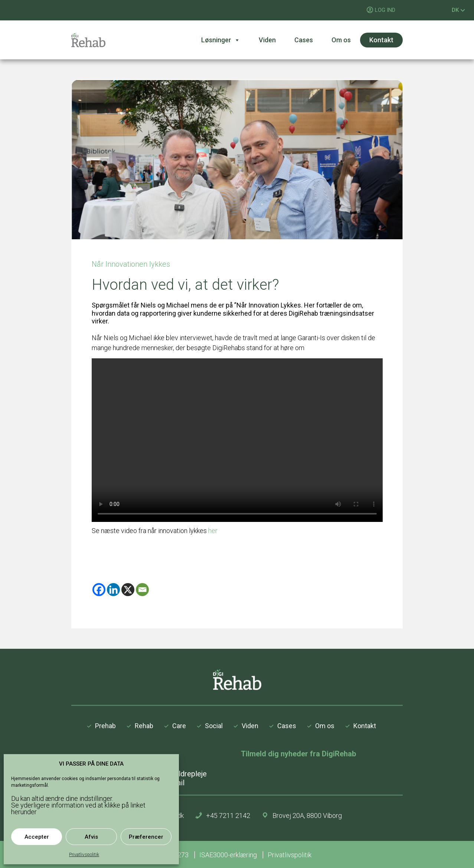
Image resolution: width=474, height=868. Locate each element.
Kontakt (381, 40)
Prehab (105, 726)
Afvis (91, 837)
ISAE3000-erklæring (229, 855)
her (213, 531)
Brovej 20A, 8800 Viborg (307, 816)
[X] (128, 590)
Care (179, 726)
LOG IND (385, 10)
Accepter (37, 837)
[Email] (142, 590)
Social (214, 726)
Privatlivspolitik (84, 855)
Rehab (144, 726)
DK (458, 10)
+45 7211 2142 (228, 816)
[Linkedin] (113, 590)
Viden (267, 40)
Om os (341, 40)
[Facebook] (99, 590)
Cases (304, 40)
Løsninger (221, 40)
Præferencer (146, 837)
